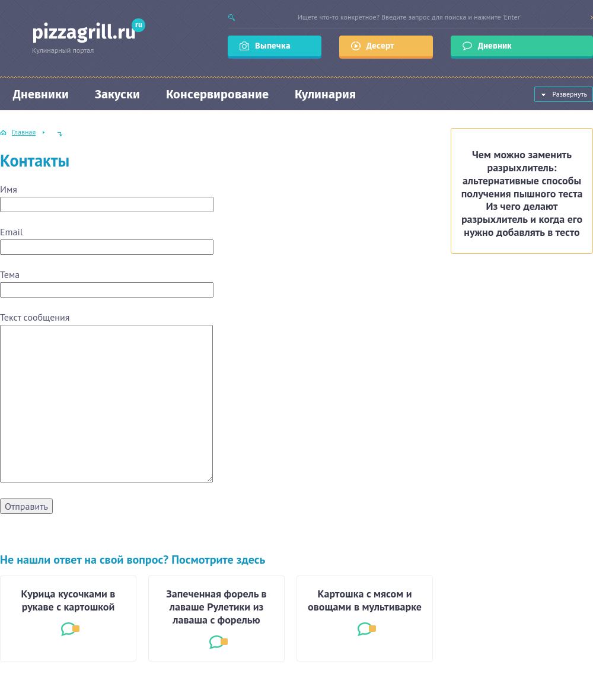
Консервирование (217, 94)
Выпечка (273, 46)
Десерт (380, 46)
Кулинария (325, 94)
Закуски (117, 94)
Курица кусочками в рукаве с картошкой (68, 600)
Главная (24, 132)
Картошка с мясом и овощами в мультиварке (365, 600)
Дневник (496, 46)
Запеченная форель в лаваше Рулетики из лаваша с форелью (216, 607)
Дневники (41, 94)
